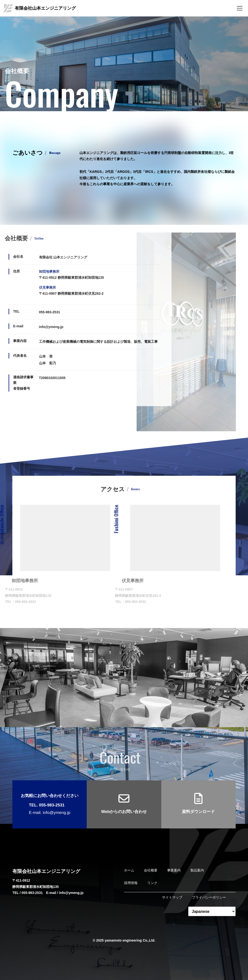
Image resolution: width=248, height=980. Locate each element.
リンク (152, 883)
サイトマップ (172, 897)
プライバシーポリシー (209, 897)
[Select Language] (212, 911)
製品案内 (197, 870)
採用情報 (131, 883)
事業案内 (174, 870)
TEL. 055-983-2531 (47, 805)
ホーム (129, 870)
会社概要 (151, 870)
